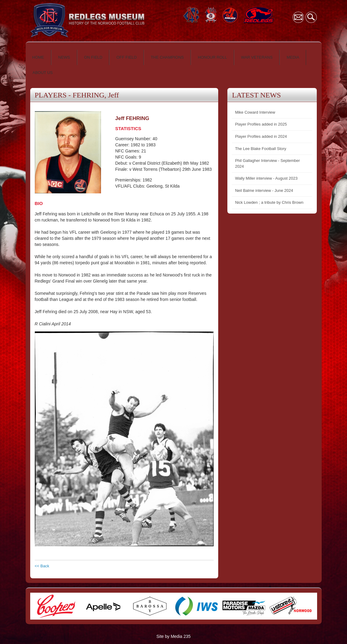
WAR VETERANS (257, 57)
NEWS (64, 57)
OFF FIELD (126, 57)
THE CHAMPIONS (167, 57)
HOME (38, 57)
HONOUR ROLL (212, 57)
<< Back (42, 566)
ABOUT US (43, 73)
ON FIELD (93, 57)
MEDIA (293, 57)
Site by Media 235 (173, 636)
